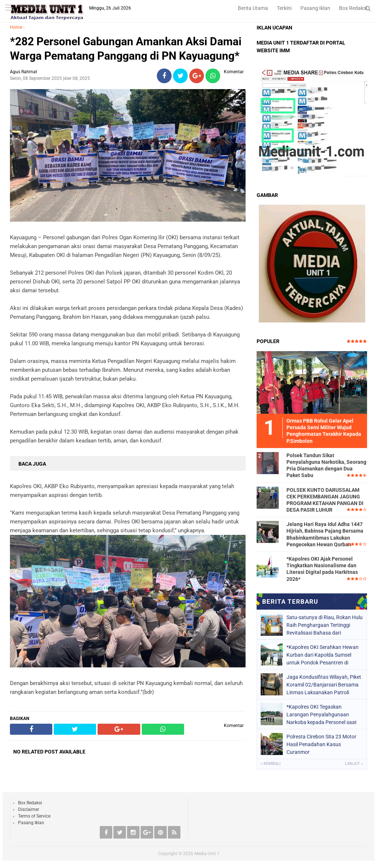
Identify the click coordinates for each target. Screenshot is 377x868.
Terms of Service (34, 816)
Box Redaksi (353, 8)
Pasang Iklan (315, 8)
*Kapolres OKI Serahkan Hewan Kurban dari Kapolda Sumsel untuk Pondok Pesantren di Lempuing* (323, 655)
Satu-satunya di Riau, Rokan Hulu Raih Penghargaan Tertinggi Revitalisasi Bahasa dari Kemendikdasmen (325, 625)
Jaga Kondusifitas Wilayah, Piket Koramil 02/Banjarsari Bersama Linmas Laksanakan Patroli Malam (324, 685)
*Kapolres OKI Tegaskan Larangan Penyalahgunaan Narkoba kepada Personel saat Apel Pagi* (322, 714)
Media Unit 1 (207, 854)
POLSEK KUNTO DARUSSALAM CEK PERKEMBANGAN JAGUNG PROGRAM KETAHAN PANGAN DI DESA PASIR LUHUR (325, 500)
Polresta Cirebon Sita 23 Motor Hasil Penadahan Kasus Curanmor (321, 744)
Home (16, 27)
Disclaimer (29, 809)
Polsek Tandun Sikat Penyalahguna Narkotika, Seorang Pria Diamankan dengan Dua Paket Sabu (326, 465)
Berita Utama (253, 8)
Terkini (284, 8)
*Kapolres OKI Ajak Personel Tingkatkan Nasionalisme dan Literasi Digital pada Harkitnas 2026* (322, 569)
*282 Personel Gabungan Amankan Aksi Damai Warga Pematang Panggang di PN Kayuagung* (126, 49)
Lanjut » (354, 764)
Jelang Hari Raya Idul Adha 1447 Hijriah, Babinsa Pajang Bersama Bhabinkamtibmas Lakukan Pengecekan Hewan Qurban (325, 534)
